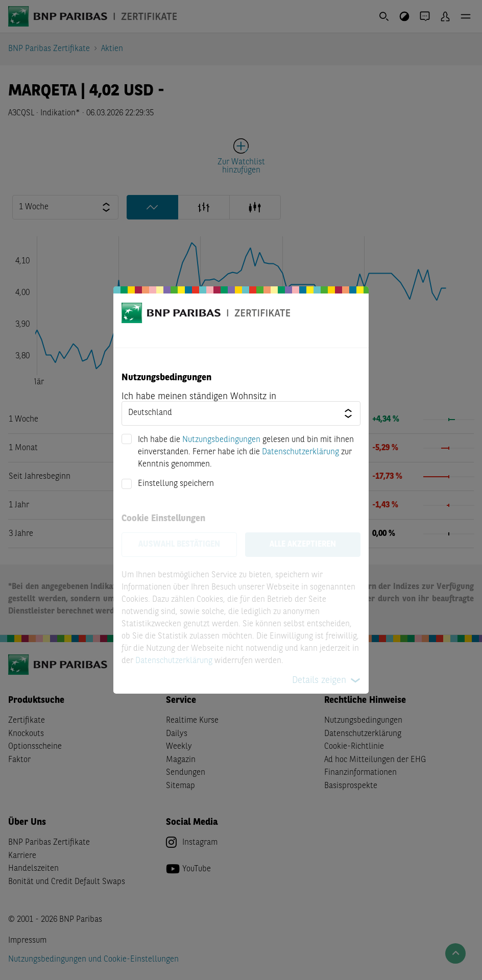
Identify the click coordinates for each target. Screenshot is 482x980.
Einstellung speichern (176, 484)
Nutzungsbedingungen (221, 440)
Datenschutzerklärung (300, 452)
